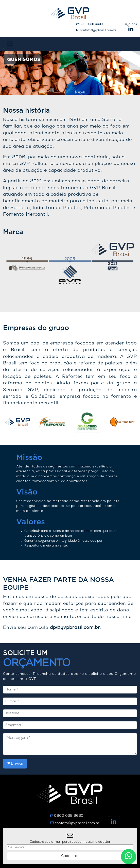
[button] (11, 73)
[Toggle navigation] (10, 44)
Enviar (15, 763)
